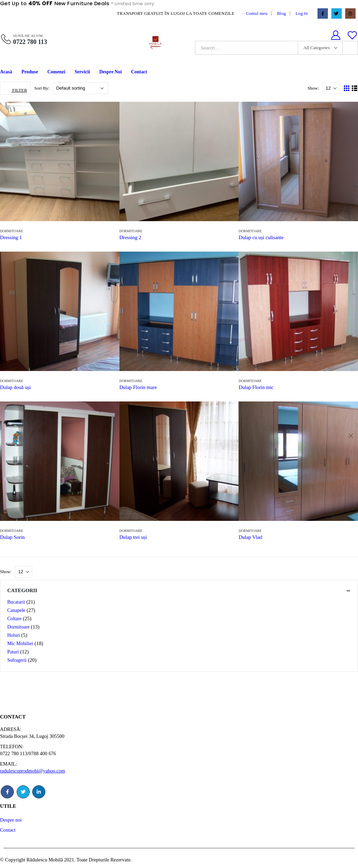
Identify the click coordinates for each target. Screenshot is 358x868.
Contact (139, 72)
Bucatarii (16, 602)
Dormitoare (11, 231)
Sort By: (42, 88)
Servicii (82, 72)
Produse (30, 72)
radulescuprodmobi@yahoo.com (33, 771)
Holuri (14, 635)
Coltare (14, 619)
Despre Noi (111, 72)
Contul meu (257, 13)
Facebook (7, 792)
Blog (281, 13)
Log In (302, 13)
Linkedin (39, 792)
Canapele (16, 610)
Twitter (23, 792)
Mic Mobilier (20, 644)
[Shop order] (81, 88)
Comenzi (56, 72)
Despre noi (11, 820)
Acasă (6, 72)
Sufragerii (17, 660)
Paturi (13, 652)
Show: (314, 88)
